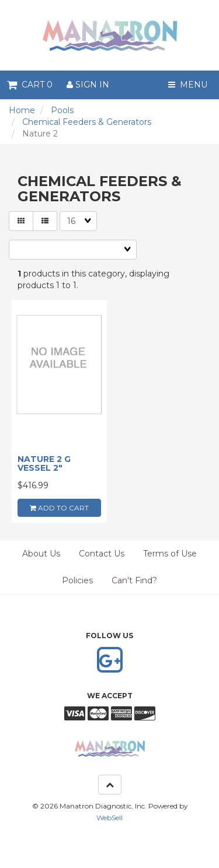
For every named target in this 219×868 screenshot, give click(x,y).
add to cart (59, 508)
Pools (62, 110)
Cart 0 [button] (30, 85)
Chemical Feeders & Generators (87, 122)
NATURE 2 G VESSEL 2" (44, 463)
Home (22, 110)
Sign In (88, 85)
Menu (188, 85)
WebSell (109, 818)
